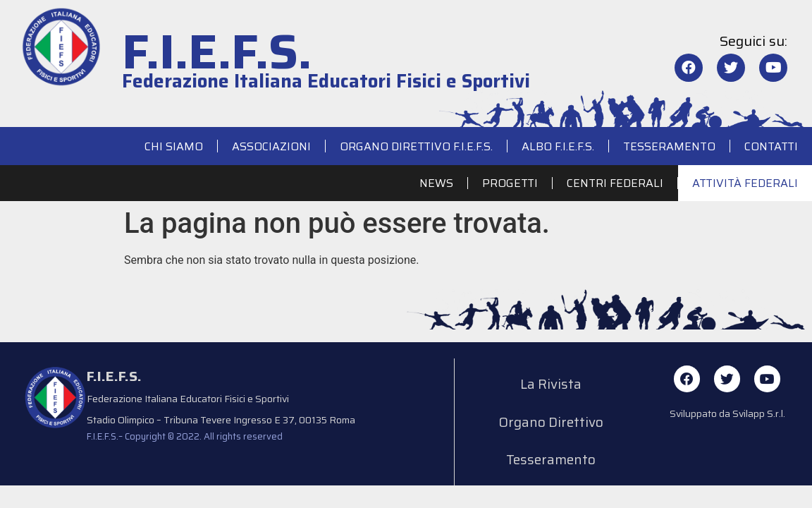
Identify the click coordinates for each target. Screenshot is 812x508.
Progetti (510, 183)
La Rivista (551, 386)
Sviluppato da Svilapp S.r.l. (727, 415)
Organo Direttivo (551, 427)
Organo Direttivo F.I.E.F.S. (416, 146)
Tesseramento (669, 146)
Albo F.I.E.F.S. (558, 146)
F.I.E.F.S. (217, 52)
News (436, 183)
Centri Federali (615, 183)
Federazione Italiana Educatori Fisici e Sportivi (326, 81)
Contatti (771, 146)
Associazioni (271, 146)
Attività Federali (745, 183)
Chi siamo (174, 146)
